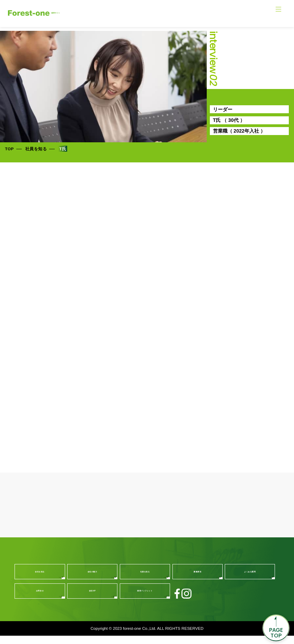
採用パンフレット (145, 599)
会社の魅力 (92, 580)
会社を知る (40, 580)
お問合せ (40, 599)
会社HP (92, 599)
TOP (10, 149)
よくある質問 (250, 580)
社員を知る (36, 149)
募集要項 (198, 580)
